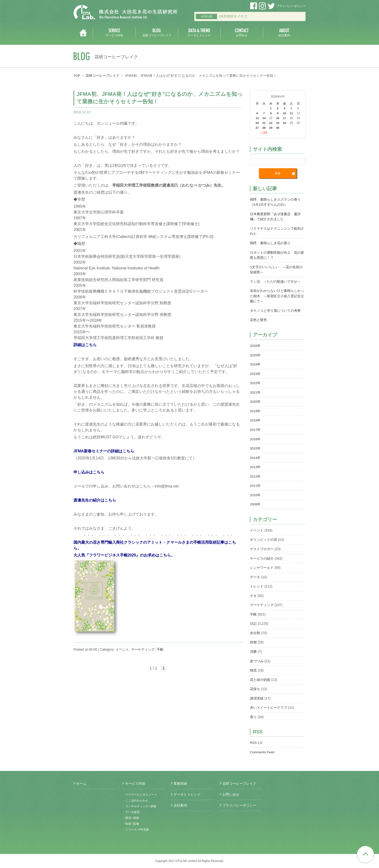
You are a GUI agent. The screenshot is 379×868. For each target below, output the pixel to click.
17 (285, 118)
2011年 (255, 481)
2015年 (255, 445)
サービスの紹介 (262, 553)
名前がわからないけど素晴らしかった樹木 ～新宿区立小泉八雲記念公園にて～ (277, 294)
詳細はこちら (85, 345)
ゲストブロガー (262, 544)
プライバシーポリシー (291, 6)
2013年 (255, 463)
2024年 (255, 362)
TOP (77, 76)
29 (271, 128)
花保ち (255, 682)
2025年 (255, 353)
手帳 (160, 649)
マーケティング (143, 649)
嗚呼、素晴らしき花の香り (270, 242)
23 (278, 123)
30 (278, 128)
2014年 (255, 454)
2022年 (255, 380)
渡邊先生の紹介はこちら (95, 500)
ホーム (81, 784)
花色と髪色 (258, 318)
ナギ (253, 590)
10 (285, 113)
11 (291, 113)
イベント (122, 649)
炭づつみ (257, 655)
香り (253, 710)
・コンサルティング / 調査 (139, 806)
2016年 (255, 435)
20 (257, 123)
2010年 (255, 491)
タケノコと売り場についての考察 (275, 309)
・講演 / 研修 (131, 818)
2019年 (255, 408)
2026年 (255, 343)
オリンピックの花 (263, 535)
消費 (253, 645)
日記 (253, 618)
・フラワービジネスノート (140, 795)
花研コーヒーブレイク (103, 76)
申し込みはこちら (89, 472)
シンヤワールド (262, 563)
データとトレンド (187, 794)
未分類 (255, 627)
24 (285, 123)
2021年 (255, 389)
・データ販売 (131, 812)
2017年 (255, 426)
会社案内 (180, 805)
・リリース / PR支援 (136, 830)
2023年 (255, 371)
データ (255, 572)
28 (264, 128)
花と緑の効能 (260, 673)
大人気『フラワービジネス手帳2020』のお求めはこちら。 (124, 555)
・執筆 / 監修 (131, 824)
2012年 (255, 472)
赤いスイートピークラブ (269, 700)
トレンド (257, 581)
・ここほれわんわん (135, 800)
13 (257, 118)
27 (257, 128)
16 (278, 118)
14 (264, 118)
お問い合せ (231, 794)
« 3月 (264, 133)
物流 (253, 664)
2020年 (255, 399)
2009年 (255, 500)
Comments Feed (262, 745)
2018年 (255, 417)
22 (271, 123)
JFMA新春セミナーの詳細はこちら (104, 451)
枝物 (253, 636)
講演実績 (257, 691)
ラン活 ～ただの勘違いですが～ (275, 280)
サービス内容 (135, 784)
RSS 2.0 (256, 735)
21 (264, 123)
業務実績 (180, 784)
